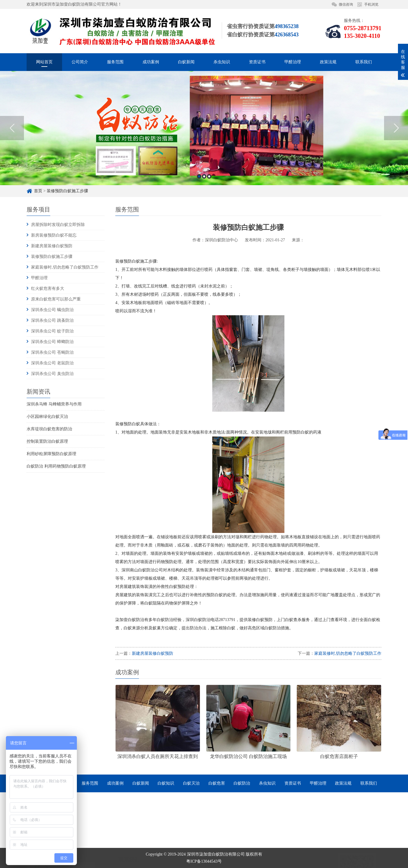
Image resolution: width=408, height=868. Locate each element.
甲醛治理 (293, 62)
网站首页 (44, 62)
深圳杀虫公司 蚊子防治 (52, 331)
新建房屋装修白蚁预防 (52, 246)
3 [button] (209, 232)
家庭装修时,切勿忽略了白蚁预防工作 (65, 267)
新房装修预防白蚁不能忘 (54, 235)
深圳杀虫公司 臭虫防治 (52, 374)
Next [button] (396, 184)
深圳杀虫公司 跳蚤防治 (52, 320)
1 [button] (199, 232)
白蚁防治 (242, 783)
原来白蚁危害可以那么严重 (56, 299)
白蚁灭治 (191, 783)
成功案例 (151, 62)
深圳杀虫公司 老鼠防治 (52, 363)
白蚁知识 (166, 783)
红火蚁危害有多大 (48, 288)
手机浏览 (371, 4)
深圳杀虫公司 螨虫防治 (52, 310)
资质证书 (257, 62)
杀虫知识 (222, 62)
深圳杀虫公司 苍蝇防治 (52, 352)
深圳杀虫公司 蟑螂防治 (52, 342)
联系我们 (364, 62)
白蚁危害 (217, 783)
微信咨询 (346, 4)
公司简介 (80, 62)
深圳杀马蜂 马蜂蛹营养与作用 (54, 404)
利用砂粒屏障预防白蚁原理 (51, 454)
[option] (204, 184)
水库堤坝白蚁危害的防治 (49, 429)
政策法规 (328, 62)
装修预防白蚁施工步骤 (52, 257)
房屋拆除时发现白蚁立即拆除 (58, 225)
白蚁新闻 (186, 62)
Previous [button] (12, 184)
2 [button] (204, 232)
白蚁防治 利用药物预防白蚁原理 (56, 466)
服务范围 (115, 62)
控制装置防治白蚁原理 (47, 441)
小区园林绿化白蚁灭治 (47, 417)
